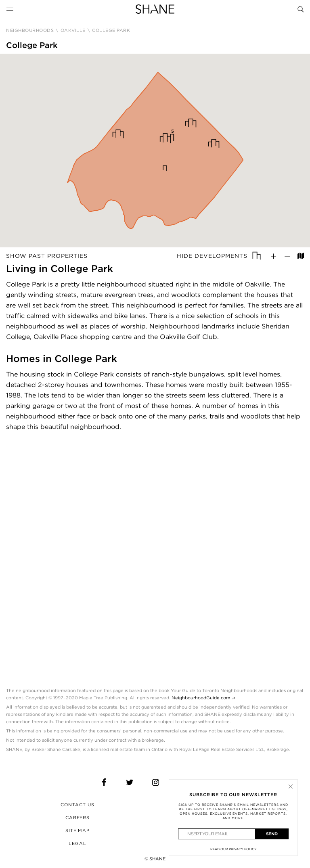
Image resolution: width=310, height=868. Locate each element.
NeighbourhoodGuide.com (201, 698)
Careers (78, 818)
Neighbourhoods (30, 30)
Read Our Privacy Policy (234, 849)
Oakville (73, 30)
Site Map (78, 830)
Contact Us (77, 805)
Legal (77, 843)
